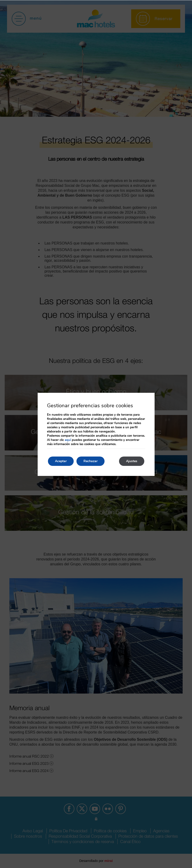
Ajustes (132, 461)
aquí (68, 440)
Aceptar (61, 461)
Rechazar (91, 461)
